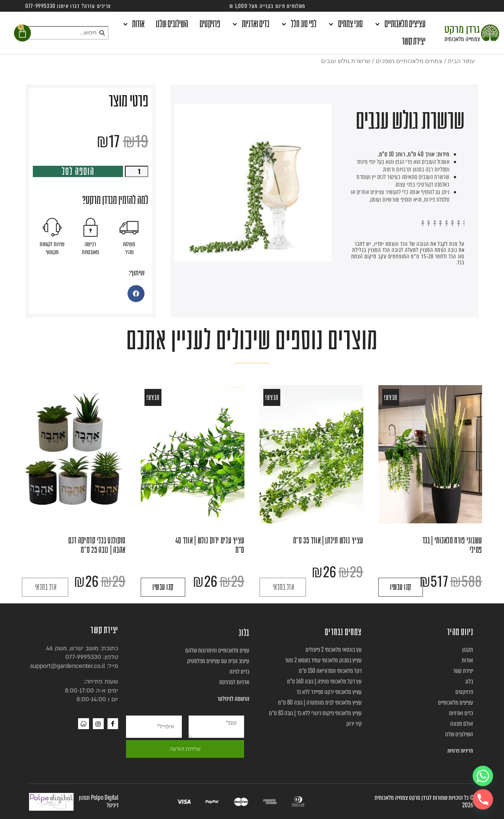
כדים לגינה (239, 672)
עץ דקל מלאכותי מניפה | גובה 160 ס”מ (324, 681)
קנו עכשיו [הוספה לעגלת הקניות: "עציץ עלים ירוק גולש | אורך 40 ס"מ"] (163, 587)
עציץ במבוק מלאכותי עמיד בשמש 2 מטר (323, 660)
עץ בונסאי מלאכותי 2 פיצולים (334, 650)
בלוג (469, 681)
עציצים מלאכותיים (400, 24)
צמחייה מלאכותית (462, 39)
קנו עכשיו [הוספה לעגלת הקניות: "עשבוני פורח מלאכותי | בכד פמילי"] (401, 587)
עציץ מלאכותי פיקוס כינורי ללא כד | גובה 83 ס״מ (315, 713)
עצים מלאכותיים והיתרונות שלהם (217, 650)
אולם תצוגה (462, 724)
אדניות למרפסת (234, 682)
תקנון (468, 650)
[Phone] (483, 799)
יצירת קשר (414, 42)
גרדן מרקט (462, 29)
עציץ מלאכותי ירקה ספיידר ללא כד (329, 692)
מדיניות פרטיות (460, 751)
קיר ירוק (354, 724)
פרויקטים (210, 24)
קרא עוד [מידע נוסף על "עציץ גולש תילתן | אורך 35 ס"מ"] (283, 587)
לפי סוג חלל (299, 24)
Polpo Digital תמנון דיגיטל (99, 801)
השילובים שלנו (172, 24)
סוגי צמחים (345, 24)
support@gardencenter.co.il (68, 666)
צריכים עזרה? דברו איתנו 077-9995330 (68, 6)
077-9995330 (83, 657)
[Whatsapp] (483, 776)
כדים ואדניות (250, 24)
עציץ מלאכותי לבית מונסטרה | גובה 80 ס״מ (320, 703)
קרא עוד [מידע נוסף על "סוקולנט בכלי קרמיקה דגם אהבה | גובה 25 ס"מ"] (45, 587)
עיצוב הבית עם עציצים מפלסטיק (218, 661)
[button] (136, 294)
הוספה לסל (78, 171)
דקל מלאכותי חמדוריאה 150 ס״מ (330, 671)
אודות (134, 24)
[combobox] (67, 33)
